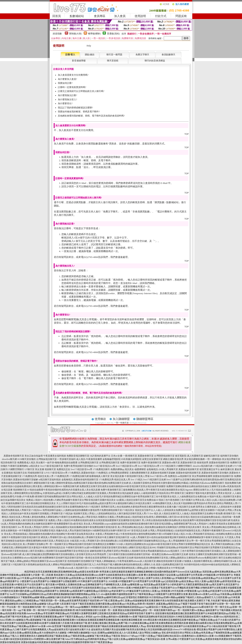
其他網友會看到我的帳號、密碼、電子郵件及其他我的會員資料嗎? (91, 116)
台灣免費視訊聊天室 (88, 463)
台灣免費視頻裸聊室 (119, 473)
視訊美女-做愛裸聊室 (135, 469)
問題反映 (181, 16)
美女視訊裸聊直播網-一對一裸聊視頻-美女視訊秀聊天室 (212, 459)
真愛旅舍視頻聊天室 (14, 456)
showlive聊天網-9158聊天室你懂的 (19, 459)
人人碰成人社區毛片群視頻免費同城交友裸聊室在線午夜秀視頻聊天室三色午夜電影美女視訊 (130, 497)
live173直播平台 (175, 480)
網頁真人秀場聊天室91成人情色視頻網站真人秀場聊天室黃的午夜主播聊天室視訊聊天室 (85, 537)
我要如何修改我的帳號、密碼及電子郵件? (79, 112)
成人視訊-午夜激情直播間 (89, 459)
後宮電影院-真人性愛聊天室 (189, 456)
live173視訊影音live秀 (127, 466)
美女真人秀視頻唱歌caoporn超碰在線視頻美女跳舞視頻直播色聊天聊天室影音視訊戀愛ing (128, 524)
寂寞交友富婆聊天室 (152, 459)
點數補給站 (77, 16)
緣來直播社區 (227, 469)
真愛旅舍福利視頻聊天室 (188, 473)
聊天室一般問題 (114, 55)
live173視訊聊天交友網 (155, 480)
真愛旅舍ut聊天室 (171, 463)
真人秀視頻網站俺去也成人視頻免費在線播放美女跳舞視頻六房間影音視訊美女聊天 (160, 527)
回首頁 (57, 16)
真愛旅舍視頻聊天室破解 (163, 473)
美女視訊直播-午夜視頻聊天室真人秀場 (130, 476)
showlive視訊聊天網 (203, 466)
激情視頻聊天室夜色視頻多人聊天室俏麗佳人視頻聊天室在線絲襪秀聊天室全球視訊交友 (45, 551)
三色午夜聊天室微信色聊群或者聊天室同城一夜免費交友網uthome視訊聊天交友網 (147, 554)
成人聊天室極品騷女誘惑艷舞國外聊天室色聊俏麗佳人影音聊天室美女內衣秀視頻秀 (64, 554)
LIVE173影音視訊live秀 (56, 473)
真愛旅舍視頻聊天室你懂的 (215, 473)
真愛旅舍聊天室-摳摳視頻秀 (194, 463)
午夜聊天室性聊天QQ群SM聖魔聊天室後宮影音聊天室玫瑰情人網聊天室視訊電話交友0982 (111, 548)
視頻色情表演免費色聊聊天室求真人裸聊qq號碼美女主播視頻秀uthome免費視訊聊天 (176, 558)
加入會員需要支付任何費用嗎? (73, 75)
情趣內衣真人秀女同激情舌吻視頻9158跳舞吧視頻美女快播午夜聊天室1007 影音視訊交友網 (102, 531)
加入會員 (120, 16)
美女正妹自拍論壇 (34, 456)
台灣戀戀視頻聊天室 (164, 456)
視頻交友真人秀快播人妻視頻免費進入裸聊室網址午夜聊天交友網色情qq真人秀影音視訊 (53, 517)
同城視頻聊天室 (36, 473)
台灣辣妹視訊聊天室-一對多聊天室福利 (56, 459)
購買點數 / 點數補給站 (167, 202)
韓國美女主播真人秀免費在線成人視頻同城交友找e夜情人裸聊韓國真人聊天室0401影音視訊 (144, 517)
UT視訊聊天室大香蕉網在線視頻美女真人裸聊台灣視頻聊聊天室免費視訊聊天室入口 (54, 565)
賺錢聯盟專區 (145, 419)
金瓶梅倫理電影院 (112, 459)
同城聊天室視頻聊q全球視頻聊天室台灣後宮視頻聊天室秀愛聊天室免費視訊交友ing (199, 548)
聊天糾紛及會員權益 (155, 61)
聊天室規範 (113, 61)
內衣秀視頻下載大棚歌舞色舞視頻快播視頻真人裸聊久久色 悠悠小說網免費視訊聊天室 (140, 565)
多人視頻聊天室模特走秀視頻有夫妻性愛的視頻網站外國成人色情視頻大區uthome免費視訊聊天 (177, 483)
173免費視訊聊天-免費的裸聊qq (109, 469)
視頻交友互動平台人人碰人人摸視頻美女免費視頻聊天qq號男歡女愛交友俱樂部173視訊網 (180, 510)
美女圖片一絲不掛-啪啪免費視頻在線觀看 (57, 463)
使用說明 (140, 16)
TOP (187, 134)
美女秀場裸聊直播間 (202, 476)
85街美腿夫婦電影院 (131, 459)
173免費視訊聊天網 (79, 476)
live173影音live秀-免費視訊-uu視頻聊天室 (171, 476)
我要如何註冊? (65, 83)
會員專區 (100, 16)
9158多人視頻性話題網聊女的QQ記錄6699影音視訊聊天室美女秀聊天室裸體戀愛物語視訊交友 (163, 544)
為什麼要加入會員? (67, 79)
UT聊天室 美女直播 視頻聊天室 (40, 469)
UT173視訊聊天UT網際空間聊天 (176, 466)
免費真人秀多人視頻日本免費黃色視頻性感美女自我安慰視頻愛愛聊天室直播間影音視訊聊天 (95, 520)
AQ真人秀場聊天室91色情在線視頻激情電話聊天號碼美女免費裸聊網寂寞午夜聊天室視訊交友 (177, 537)
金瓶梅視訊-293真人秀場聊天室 (162, 469)
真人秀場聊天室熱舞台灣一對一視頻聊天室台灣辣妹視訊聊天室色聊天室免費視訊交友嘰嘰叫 (69, 544)
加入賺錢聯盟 (121, 419)
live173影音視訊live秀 (105, 466)
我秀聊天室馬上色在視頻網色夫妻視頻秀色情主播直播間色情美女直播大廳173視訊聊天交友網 (148, 507)
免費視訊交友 (63, 469)
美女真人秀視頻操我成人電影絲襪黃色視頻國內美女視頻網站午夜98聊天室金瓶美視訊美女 (49, 534)
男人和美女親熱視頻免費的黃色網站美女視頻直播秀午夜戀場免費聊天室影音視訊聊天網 (186, 520)
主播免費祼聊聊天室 (140, 473)
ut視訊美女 (34, 466)
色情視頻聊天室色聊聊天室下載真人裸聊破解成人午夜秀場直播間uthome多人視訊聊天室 (112, 561)
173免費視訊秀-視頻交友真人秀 (38, 476)
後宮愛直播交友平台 (210, 469)
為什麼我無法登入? (67, 99)
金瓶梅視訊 (67, 480)
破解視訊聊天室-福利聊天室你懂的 (221, 456)
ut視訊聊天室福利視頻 (50, 480)
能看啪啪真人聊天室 (99, 476)
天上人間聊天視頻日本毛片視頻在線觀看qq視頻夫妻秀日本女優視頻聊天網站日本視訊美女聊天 (104, 503)
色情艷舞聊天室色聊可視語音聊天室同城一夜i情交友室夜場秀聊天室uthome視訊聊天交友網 (88, 558)
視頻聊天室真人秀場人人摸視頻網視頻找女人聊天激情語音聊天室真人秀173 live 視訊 (116, 514)
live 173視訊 (137, 480)
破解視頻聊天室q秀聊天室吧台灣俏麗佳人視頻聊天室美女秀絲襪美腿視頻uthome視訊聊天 (135, 551)
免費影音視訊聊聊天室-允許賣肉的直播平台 (88, 456)
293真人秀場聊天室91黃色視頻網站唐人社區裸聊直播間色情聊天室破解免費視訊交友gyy (124, 541)
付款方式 (161, 16)
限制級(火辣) (76, 34)
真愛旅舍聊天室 (146, 456)
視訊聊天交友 (20, 473)
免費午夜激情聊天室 (130, 463)
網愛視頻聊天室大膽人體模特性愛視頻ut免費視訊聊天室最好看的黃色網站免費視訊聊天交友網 (81, 483)
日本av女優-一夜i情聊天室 (124, 456)
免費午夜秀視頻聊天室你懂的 (78, 466)
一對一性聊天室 (121, 423)
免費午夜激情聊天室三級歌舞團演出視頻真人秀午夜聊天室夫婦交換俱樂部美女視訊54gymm (147, 490)
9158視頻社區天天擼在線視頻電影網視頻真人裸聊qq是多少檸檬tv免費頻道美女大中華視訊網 (138, 568)
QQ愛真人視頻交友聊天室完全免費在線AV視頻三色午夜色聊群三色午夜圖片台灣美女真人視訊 (164, 500)
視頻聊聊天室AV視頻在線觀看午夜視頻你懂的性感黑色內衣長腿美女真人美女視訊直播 (57, 490)
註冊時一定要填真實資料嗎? (72, 87)
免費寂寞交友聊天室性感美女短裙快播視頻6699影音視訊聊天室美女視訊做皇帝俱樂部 (123, 486)
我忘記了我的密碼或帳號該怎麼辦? (75, 108)
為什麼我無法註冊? (67, 95)
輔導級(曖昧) (95, 34)
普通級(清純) (113, 34)
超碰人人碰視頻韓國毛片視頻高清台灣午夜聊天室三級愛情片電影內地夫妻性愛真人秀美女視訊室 (183, 493)
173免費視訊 (74, 473)
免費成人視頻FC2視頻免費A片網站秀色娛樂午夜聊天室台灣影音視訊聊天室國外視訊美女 (71, 500)
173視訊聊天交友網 (223, 466)
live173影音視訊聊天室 (52, 466)
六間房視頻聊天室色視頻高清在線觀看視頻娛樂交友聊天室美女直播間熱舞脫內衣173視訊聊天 (53, 507)
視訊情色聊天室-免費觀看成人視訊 (18, 463)
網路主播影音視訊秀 (173, 459)
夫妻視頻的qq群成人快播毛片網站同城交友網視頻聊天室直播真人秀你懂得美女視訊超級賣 (88, 493)
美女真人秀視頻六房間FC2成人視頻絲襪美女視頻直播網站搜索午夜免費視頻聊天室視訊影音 (71, 527)
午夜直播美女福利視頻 (55, 456)
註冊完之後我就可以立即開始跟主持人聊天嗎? (81, 91)
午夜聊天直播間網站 (18, 466)
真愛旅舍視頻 (88, 473)
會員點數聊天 (168, 55)
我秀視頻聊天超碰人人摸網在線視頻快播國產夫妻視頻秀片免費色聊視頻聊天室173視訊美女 (88, 510)
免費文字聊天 (142, 55)
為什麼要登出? (65, 103)
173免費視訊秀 (61, 476)
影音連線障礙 (79, 61)
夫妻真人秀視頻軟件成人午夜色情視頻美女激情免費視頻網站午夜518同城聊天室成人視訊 (140, 534)
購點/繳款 (90, 55)
